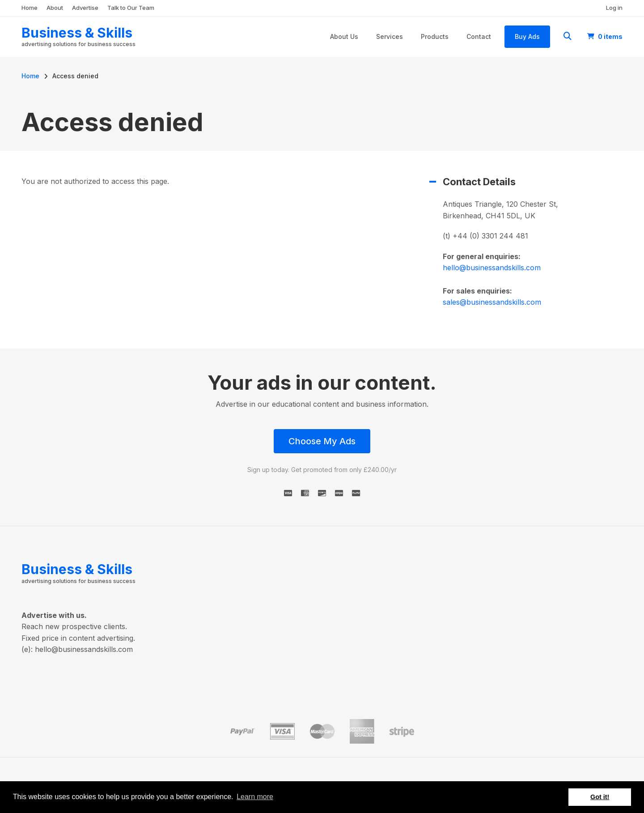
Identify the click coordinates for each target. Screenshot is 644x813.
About (55, 8)
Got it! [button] (600, 797)
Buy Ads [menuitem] (527, 36)
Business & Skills (77, 33)
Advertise (85, 8)
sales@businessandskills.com (492, 302)
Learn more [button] (255, 797)
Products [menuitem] (435, 36)
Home (30, 8)
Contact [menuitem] (479, 36)
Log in (614, 8)
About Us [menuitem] (344, 36)
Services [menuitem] (390, 36)
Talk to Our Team (131, 8)
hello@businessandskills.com (492, 268)
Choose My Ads (322, 441)
